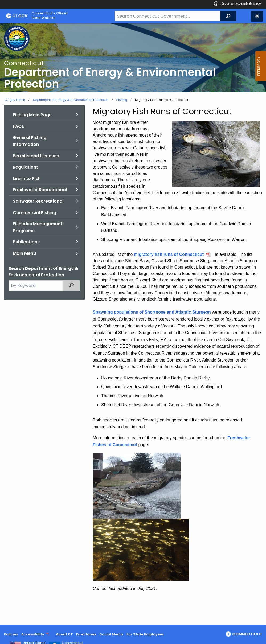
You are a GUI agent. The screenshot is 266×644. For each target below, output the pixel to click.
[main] (133, 324)
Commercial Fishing (34, 213)
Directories (86, 634)
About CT (64, 634)
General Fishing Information (30, 141)
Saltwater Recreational (38, 201)
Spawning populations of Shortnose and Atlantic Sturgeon (152, 312)
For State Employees (145, 634)
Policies (11, 634)
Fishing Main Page (32, 115)
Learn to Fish (27, 179)
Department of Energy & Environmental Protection (71, 100)
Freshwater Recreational (40, 190)
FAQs (18, 126)
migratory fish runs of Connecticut (169, 254)
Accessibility (33, 634)
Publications (26, 242)
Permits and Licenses (36, 156)
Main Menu (24, 253)
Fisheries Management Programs (38, 227)
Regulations (26, 167)
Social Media (111, 634)
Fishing (122, 100)
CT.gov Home (15, 100)
